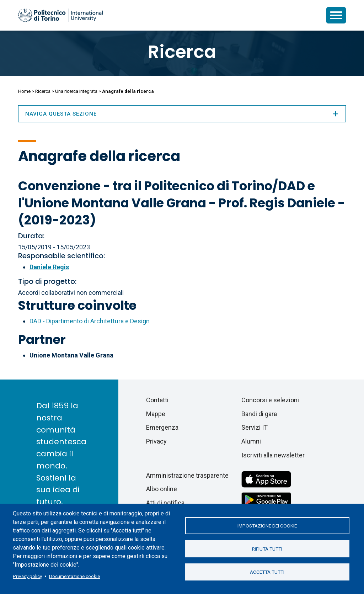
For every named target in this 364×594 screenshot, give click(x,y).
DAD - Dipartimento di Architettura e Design (90, 321)
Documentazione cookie (74, 576)
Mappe (156, 414)
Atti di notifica (165, 503)
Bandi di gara (259, 414)
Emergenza (162, 427)
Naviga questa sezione (182, 114)
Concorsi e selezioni (270, 400)
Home (24, 91)
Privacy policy (27, 576)
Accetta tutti (267, 572)
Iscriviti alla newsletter (273, 455)
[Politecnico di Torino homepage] (60, 15)
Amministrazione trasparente (187, 475)
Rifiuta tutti (267, 549)
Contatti (157, 400)
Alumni (251, 441)
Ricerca (182, 52)
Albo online (162, 489)
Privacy (156, 441)
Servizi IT (255, 427)
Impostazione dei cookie (267, 526)
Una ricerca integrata (76, 91)
